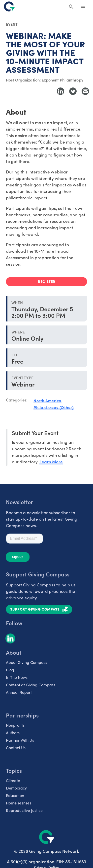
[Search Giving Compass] (71, 7)
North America (47, 400)
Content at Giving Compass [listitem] (31, 685)
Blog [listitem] (10, 670)
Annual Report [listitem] (19, 692)
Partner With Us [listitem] (20, 740)
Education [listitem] (15, 795)
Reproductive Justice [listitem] (24, 810)
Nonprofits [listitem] (15, 725)
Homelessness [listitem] (19, 803)
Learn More (51, 461)
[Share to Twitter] (73, 91)
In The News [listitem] (17, 677)
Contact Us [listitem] (16, 748)
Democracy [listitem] (16, 788)
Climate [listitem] (13, 780)
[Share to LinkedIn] (61, 91)
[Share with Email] (85, 91)
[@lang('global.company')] (9, 6)
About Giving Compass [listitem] (27, 662)
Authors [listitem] (13, 733)
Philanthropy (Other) (54, 407)
